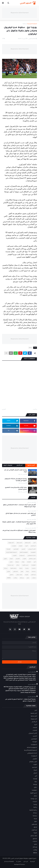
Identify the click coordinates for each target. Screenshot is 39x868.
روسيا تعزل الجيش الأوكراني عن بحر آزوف (16, 471)
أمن (35, 562)
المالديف (18, 559)
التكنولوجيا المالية (24, 552)
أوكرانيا (29, 562)
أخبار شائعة (31, 465)
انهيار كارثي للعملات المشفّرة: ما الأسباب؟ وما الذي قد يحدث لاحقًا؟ (19, 532)
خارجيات (34, 568)
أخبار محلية (19, 543)
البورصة (9, 549)
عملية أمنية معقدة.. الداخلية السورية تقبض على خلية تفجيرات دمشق (20, 700)
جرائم (18, 565)
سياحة (6, 568)
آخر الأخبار (20, 465)
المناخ (5, 559)
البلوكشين (16, 549)
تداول (11, 562)
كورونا (27, 575)
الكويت (24, 559)
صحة (28, 572)
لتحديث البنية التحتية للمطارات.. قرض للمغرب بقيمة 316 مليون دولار (19, 523)
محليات (34, 578)
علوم (22, 572)
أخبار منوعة (11, 543)
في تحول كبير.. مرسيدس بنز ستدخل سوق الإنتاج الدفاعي (21, 514)
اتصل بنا (19, 862)
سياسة (34, 572)
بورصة (17, 562)
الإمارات (14, 546)
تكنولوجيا (34, 565)
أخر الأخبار (33, 546)
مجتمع (12, 575)
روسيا (27, 568)
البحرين (23, 549)
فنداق (9, 572)
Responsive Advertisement (20, 13)
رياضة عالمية (13, 568)
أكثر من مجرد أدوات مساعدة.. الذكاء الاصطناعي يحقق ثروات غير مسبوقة (19, 506)
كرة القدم (33, 575)
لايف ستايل (19, 575)
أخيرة (27, 546)
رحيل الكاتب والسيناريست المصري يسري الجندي (16, 489)
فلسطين (15, 572)
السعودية (22, 556)
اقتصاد (21, 546)
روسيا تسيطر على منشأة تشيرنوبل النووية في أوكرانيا (16, 480)
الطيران (15, 556)
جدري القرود (25, 565)
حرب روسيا (11, 565)
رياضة (24, 24)
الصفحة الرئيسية (32, 24)
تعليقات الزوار (8, 465)
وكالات (15, 578)
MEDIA (9, 578)
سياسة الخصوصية (20, 865)
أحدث (34, 409)
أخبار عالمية (28, 543)
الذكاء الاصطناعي (32, 556)
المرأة (11, 559)
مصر (28, 578)
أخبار (35, 543)
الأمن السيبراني (32, 549)
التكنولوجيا (33, 552)
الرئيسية (33, 862)
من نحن (26, 862)
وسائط (22, 578)
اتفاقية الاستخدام (9, 862)
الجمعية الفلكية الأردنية (12, 552)
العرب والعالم (32, 559)
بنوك (23, 562)
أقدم (4, 409)
